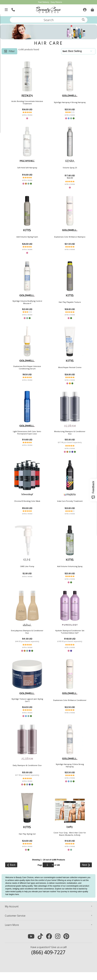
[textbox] (49, 20)
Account (12, 914)
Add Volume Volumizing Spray (66, 571)
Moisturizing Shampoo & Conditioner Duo (66, 436)
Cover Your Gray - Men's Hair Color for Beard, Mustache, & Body (66, 841)
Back (11, 873)
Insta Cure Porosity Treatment (66, 505)
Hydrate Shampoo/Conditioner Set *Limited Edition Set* (66, 637)
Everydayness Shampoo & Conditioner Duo (31, 637)
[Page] (48, 873)
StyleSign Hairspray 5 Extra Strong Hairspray (66, 772)
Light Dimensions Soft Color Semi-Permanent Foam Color (31, 436)
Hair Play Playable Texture (66, 304)
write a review (31, 115)
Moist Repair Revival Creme (66, 370)
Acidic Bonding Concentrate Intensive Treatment (31, 102)
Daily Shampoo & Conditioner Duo (31, 772)
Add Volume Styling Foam (31, 238)
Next (86, 873)
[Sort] (81, 51)
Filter (12, 51)
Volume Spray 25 (66, 168)
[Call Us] (13, 9)
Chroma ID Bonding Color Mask (31, 505)
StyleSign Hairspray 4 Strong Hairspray (66, 102)
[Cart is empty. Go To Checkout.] (92, 9)
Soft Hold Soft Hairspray (31, 168)
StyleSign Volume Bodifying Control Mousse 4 (31, 304)
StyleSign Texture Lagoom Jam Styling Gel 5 (31, 706)
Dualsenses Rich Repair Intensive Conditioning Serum (31, 370)
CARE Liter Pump (31, 571)
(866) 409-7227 (48, 960)
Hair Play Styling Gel (31, 841)
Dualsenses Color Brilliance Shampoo (66, 238)
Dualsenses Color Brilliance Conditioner (66, 706)
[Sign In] (84, 9)
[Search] (83, 20)
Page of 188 (49, 873)
